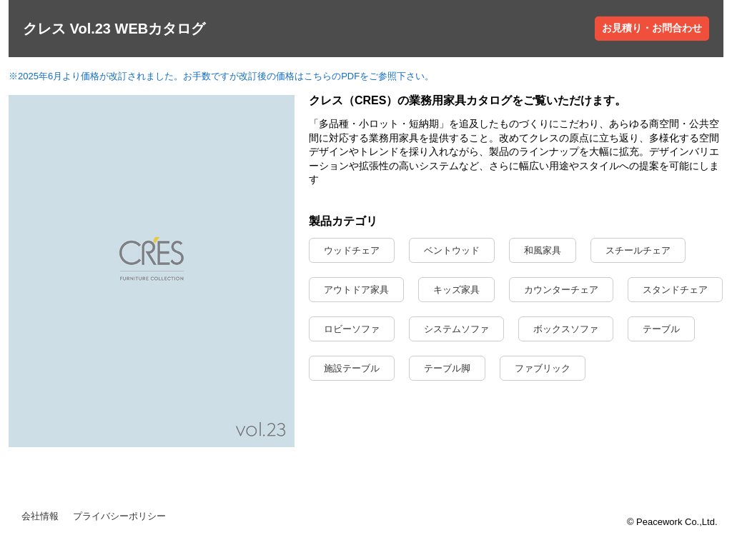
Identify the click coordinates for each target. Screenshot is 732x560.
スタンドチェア (675, 290)
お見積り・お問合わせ (652, 28)
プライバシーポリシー (119, 516)
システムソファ (456, 329)
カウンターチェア (561, 290)
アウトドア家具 (356, 290)
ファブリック (543, 368)
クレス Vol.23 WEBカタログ (114, 29)
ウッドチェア (352, 250)
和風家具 (543, 250)
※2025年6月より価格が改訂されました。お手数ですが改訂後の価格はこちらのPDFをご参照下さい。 (221, 76)
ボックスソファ (566, 329)
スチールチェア (638, 250)
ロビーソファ (352, 329)
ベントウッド (452, 250)
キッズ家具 (456, 290)
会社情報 (40, 516)
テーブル (661, 329)
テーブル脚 (447, 368)
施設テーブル (352, 368)
